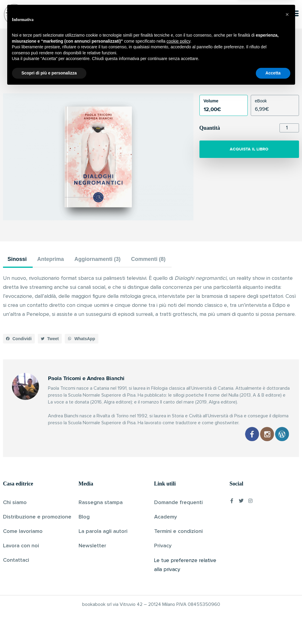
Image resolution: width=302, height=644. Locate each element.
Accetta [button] (273, 627)
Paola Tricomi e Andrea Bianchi (141, 78)
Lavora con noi (21, 546)
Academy (166, 517)
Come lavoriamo (23, 531)
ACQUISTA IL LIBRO (249, 149)
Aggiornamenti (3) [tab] (97, 259)
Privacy (163, 546)
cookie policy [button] (178, 596)
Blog (84, 517)
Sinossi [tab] (17, 259)
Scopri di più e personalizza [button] (49, 627)
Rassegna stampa (101, 503)
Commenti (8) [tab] (148, 259)
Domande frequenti (178, 503)
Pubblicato (183, 78)
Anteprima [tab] (51, 259)
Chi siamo (15, 503)
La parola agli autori (103, 531)
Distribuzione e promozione (37, 517)
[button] (19, 339)
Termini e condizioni (178, 531)
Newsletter (92, 546)
